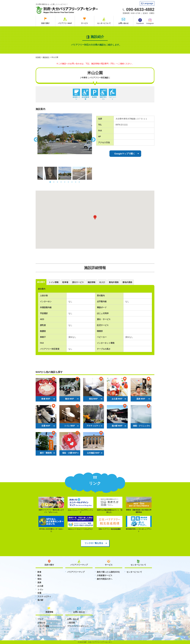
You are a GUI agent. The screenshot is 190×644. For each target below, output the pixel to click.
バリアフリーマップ (76, 572)
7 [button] (72, 182)
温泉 (39, 582)
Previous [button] (36, 139)
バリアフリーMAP (65, 23)
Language (147, 3)
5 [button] (65, 182)
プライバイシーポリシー (78, 626)
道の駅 (40, 600)
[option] (65, 134)
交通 (39, 593)
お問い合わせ (123, 23)
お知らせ (41, 623)
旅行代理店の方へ (105, 579)
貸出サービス (78, 282)
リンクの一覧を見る (94, 543)
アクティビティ (44, 597)
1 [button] (50, 182)
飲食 (39, 572)
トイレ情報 (54, 282)
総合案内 (41, 282)
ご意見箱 (71, 623)
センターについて (104, 23)
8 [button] (76, 182)
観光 (39, 575)
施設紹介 (46, 57)
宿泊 (39, 579)
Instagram (150, 21)
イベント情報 (43, 626)
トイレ (40, 589)
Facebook (140, 21)
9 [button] (79, 182)
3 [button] (57, 182)
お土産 (40, 586)
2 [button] (54, 182)
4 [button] (61, 182)
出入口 (102, 282)
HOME (38, 57)
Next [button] (94, 139)
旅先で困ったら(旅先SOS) (108, 572)
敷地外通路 (114, 282)
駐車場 (65, 282)
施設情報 (91, 282)
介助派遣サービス (105, 575)
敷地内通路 (127, 282)
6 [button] (68, 182)
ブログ (40, 619)
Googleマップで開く (125, 154)
